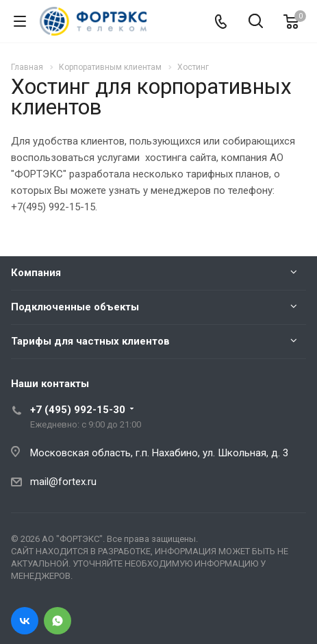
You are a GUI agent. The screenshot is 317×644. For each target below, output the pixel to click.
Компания (36, 273)
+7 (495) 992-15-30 (78, 410)
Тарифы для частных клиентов (90, 341)
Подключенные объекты (75, 307)
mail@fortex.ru (63, 482)
